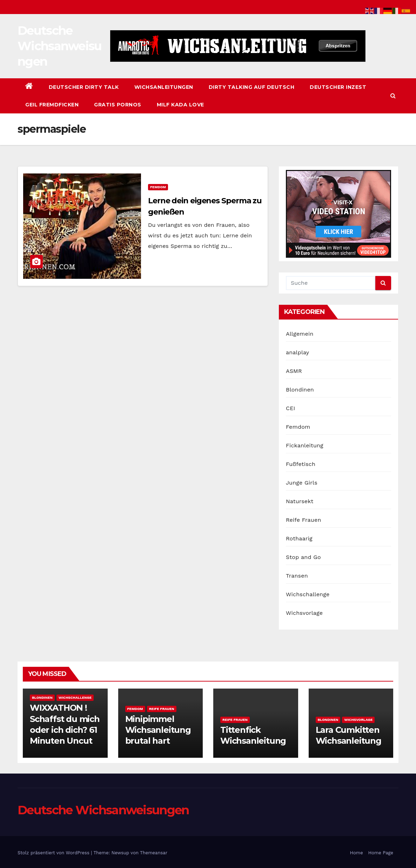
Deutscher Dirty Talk (84, 87)
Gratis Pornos (118, 105)
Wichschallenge (308, 594)
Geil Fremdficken (52, 105)
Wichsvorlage (304, 613)
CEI (291, 408)
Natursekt (300, 501)
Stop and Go (303, 557)
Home (357, 853)
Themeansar (154, 853)
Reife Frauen (303, 520)
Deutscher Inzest (338, 87)
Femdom (158, 187)
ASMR (294, 371)
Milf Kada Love (180, 105)
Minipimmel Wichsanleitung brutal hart (158, 730)
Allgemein (300, 334)
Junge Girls (302, 483)
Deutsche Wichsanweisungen (60, 46)
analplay (297, 352)
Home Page (381, 853)
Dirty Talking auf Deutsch (252, 87)
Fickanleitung (305, 445)
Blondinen (300, 390)
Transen (297, 576)
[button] (393, 96)
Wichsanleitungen (164, 87)
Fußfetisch (301, 464)
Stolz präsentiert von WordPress (54, 853)
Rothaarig (299, 538)
